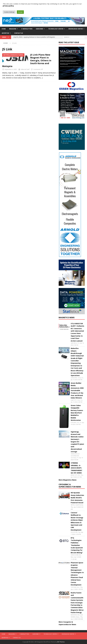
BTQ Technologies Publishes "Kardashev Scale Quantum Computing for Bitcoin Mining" (77, 545)
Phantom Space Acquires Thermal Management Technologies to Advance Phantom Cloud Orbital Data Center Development (77, 574)
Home (4, 29)
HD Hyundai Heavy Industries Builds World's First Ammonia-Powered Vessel (77, 498)
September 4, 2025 (11, 69)
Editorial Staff (25, 69)
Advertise (5, 33)
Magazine (13, 29)
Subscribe (39, 29)
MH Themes (61, 642)
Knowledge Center (76, 29)
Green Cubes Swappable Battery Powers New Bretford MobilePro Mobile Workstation (77, 413)
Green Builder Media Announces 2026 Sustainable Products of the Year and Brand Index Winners (77, 390)
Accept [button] (20, 12)
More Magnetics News (68, 480)
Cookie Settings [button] (9, 12)
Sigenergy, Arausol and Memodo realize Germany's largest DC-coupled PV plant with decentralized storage (77, 442)
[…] (42, 78)
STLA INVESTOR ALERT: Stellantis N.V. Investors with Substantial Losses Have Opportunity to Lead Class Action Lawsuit (77, 332)
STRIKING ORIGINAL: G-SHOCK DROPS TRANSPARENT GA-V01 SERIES (77, 468)
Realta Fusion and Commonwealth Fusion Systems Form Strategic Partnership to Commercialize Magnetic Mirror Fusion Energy (77, 603)
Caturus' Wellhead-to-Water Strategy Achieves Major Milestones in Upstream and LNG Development (77, 521)
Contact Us (19, 33)
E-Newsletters (27, 29)
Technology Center (56, 29)
